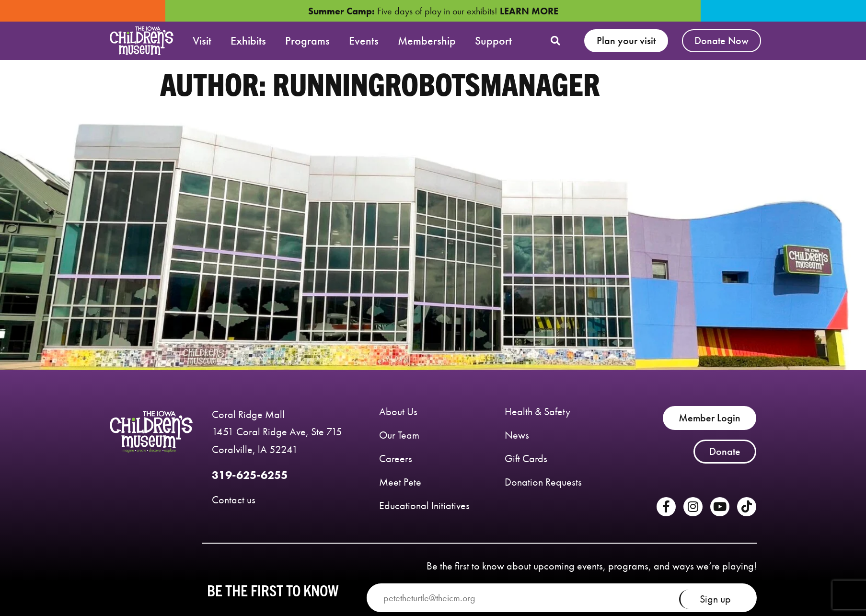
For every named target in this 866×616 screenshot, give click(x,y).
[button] (555, 41)
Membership (427, 41)
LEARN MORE (529, 11)
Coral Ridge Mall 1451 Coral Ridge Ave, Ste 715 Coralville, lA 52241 (277, 432)
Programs (307, 41)
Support (493, 41)
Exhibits (248, 41)
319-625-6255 (250, 475)
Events (364, 41)
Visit (202, 41)
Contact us (234, 500)
